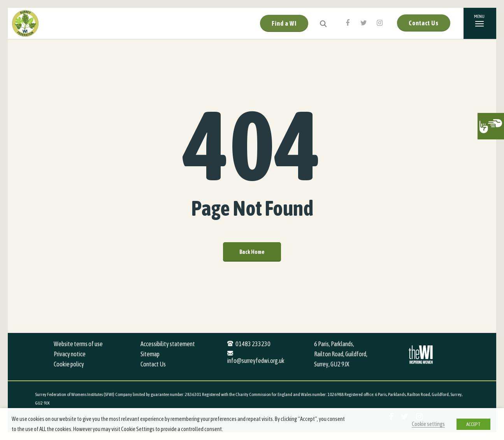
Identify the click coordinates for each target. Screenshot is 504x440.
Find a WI (284, 23)
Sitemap (150, 354)
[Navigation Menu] (480, 23)
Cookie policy (69, 364)
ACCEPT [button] (473, 424)
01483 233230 (253, 344)
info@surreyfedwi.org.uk (256, 361)
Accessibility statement (168, 344)
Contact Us (424, 23)
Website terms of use (78, 344)
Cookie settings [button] (428, 424)
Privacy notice (70, 354)
